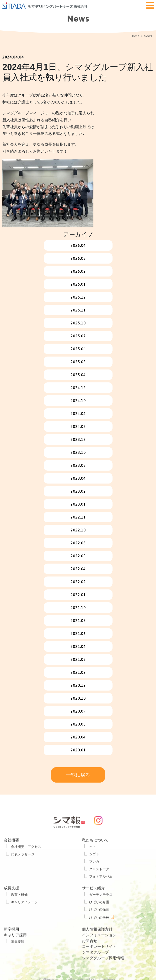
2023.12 (78, 439)
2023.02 (78, 491)
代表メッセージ (23, 869)
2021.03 (78, 659)
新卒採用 (11, 944)
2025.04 (78, 375)
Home (135, 36)
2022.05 (78, 556)
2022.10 (78, 530)
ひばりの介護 (99, 917)
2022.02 (78, 582)
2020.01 (78, 750)
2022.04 (78, 569)
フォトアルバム (101, 891)
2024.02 (78, 427)
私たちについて (95, 855)
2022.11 (78, 517)
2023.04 (78, 478)
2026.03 (78, 258)
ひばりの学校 (99, 932)
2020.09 (78, 711)
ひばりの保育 (99, 924)
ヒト (92, 861)
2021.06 (78, 634)
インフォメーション (99, 949)
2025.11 (78, 310)
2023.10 (78, 452)
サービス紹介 (93, 903)
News (148, 36)
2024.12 (78, 388)
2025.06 (78, 349)
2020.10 (78, 698)
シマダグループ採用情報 (103, 972)
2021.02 (78, 672)
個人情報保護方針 (97, 944)
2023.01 (78, 504)
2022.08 (78, 543)
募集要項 (18, 956)
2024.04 (78, 414)
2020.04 (78, 737)
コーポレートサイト (99, 961)
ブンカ (94, 876)
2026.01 (78, 284)
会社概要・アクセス (26, 861)
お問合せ (90, 955)
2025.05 (78, 362)
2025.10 (78, 323)
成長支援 (11, 903)
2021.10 (78, 608)
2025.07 (78, 336)
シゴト (94, 869)
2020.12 (78, 685)
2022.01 (78, 595)
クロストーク (99, 884)
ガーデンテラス (101, 909)
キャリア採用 (15, 949)
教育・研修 (19, 909)
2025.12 (78, 297)
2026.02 (78, 271)
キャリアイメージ (24, 917)
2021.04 (78, 646)
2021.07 (78, 621)
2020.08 (78, 724)
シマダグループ (95, 967)
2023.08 (78, 465)
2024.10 (78, 401)
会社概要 (11, 855)
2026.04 (78, 245)
